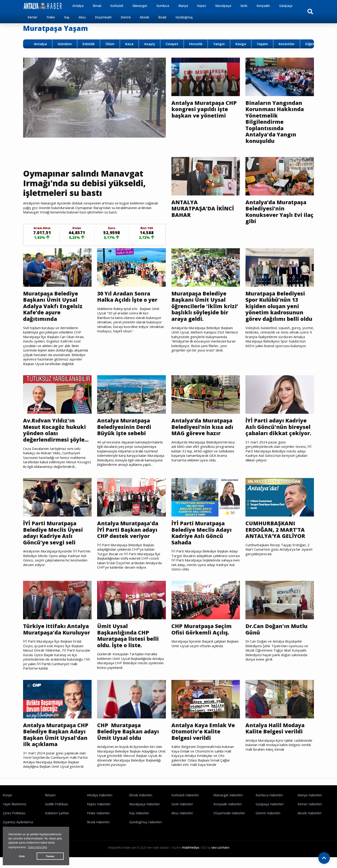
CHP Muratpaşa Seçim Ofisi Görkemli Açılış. (201, 629)
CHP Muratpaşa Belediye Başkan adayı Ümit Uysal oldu (128, 732)
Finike (51, 17)
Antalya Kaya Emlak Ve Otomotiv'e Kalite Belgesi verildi (203, 732)
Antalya (78, 6)
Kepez (201, 6)
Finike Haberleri (98, 813)
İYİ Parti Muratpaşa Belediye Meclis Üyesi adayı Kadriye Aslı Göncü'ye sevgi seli (53, 533)
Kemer (33, 17)
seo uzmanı (220, 847)
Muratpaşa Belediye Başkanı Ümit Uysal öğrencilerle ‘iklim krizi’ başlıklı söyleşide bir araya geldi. (205, 306)
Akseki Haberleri (309, 813)
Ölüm (110, 44)
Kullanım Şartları (57, 813)
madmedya (190, 847)
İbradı (162, 17)
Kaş (67, 17)
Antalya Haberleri (100, 795)
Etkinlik (89, 44)
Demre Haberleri (268, 813)
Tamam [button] (50, 856)
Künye (7, 795)
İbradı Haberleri (98, 822)
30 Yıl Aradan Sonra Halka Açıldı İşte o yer (127, 297)
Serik (244, 6)
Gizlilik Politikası (57, 804)
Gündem (65, 44)
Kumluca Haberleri (269, 795)
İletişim (50, 795)
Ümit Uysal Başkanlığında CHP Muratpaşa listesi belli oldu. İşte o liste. (128, 636)
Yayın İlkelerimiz (15, 804)
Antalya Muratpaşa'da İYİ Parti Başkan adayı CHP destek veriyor (128, 530)
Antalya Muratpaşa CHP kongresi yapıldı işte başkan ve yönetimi (204, 109)
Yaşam (262, 44)
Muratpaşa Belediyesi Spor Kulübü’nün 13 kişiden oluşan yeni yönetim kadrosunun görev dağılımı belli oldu (279, 306)
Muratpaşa (223, 6)
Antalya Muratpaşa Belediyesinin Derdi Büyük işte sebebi (124, 427)
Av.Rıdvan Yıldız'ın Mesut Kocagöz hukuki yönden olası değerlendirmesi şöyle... (56, 430)
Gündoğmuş (184, 17)
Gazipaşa (286, 6)
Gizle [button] (22, 856)
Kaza (129, 44)
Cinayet (172, 44)
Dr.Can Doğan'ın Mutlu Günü (276, 629)
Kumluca (163, 6)
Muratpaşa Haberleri (144, 804)
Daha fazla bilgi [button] (38, 847)
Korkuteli (117, 6)
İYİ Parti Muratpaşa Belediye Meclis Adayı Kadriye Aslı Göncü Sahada (201, 533)
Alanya (183, 6)
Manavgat (140, 6)
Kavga (241, 44)
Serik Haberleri (182, 804)
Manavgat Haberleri (228, 795)
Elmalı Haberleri (141, 795)
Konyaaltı (263, 6)
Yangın (219, 44)
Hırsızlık (196, 44)
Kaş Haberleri (139, 813)
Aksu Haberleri (182, 813)
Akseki (144, 17)
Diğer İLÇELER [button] (317, 44)
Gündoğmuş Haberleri (145, 822)
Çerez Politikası (14, 813)
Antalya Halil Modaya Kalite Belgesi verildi (275, 728)
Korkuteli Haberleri (185, 795)
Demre (126, 17)
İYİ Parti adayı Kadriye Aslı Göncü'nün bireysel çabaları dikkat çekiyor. (279, 427)
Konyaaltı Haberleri (227, 804)
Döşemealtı (103, 17)
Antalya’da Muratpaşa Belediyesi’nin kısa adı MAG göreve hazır (202, 427)
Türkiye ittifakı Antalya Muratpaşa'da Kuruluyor (57, 629)
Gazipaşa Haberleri (270, 804)
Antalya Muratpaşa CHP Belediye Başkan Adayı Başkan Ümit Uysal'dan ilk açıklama (56, 735)
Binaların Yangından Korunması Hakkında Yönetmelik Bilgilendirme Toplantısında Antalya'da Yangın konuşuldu (275, 122)
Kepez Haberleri (99, 804)
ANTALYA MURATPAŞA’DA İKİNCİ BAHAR (203, 209)
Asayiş (149, 44)
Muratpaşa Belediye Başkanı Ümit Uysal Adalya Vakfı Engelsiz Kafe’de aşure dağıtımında (53, 306)
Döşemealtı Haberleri (229, 813)
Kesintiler (287, 44)
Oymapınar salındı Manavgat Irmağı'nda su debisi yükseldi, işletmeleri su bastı (84, 183)
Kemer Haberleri (310, 804)
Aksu (82, 17)
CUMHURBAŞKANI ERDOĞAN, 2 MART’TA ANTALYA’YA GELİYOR (275, 530)
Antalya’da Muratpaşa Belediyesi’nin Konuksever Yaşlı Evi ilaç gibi (279, 212)
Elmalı (97, 6)
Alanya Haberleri (310, 795)
